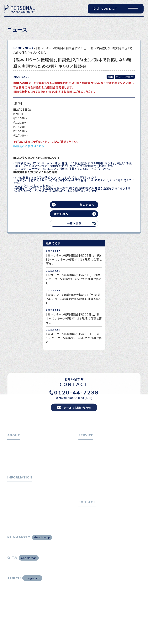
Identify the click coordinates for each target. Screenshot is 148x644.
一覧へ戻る (74, 223)
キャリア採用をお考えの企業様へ (99, 472)
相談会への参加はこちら (29, 146)
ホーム (11, 446)
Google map (42, 542)
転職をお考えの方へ (91, 446)
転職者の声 (88, 464)
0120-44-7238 (76, 394)
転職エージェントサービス (97, 452)
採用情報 (15, 464)
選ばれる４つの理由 (93, 478)
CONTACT (105, 9)
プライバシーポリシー (92, 521)
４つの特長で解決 (92, 484)
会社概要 (15, 458)
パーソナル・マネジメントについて (28, 452)
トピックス (14, 489)
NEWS (29, 48)
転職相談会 (88, 458)
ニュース (13, 501)
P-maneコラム (17, 495)
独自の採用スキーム (93, 490)
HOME (18, 48)
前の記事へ (87, 205)
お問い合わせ (87, 515)
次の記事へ (61, 214)
